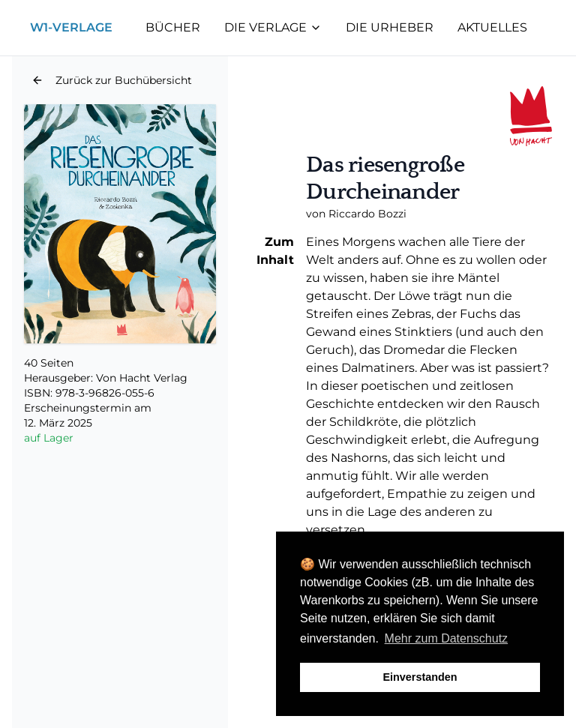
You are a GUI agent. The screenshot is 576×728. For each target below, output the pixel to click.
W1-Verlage (71, 27)
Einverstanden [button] (420, 677)
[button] (112, 80)
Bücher (173, 27)
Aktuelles (492, 27)
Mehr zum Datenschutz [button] (447, 638)
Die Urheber (390, 27)
